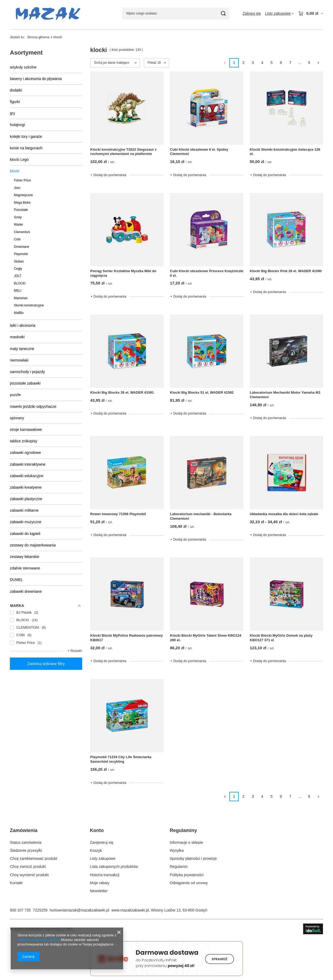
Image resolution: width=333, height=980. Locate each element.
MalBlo (19, 313)
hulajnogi (17, 125)
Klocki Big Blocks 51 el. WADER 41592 (202, 392)
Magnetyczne (23, 195)
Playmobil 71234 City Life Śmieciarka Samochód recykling (121, 759)
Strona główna (38, 37)
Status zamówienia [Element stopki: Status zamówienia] (26, 842)
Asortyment (26, 53)
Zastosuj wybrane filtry (46, 664)
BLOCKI (20, 283)
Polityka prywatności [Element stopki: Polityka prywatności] (187, 875)
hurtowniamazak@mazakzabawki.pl (79, 910)
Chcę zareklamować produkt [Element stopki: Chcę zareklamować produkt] (34, 859)
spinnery (17, 418)
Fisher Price (22, 180)
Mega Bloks (22, 203)
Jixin (17, 188)
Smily (18, 217)
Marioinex (21, 298)
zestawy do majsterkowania (33, 545)
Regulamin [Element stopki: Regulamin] (179, 867)
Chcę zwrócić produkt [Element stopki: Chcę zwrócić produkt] (28, 867)
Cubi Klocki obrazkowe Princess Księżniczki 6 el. (207, 273)
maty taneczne (22, 349)
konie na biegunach (26, 148)
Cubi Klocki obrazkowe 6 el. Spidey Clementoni (199, 152)
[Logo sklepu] (48, 14)
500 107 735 (20, 910)
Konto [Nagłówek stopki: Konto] (97, 830)
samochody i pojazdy (27, 372)
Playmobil (21, 254)
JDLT (18, 276)
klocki (15, 171)
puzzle (15, 395)
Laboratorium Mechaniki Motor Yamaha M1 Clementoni (285, 395)
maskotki (17, 337)
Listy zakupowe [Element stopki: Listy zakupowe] (103, 859)
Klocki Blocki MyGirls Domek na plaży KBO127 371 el (281, 638)
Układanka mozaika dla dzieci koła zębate (284, 514)
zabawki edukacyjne (27, 476)
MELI (18, 291)
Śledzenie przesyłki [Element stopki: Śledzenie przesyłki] (26, 850)
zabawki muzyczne (26, 522)
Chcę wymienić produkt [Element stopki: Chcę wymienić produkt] (29, 875)
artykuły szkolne (23, 67)
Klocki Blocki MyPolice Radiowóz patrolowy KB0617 (126, 638)
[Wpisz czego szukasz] (176, 14)
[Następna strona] (318, 63)
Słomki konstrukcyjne (29, 305)
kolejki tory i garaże (26, 136)
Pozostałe (21, 210)
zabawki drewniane (26, 591)
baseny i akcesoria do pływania (36, 79)
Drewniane (22, 247)
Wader (19, 225)
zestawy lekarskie (25, 557)
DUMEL (16, 580)
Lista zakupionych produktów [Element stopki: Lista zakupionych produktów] (114, 867)
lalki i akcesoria (23, 325)
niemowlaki (19, 360)
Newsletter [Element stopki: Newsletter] (99, 891)
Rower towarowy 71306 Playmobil (118, 514)
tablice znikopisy (24, 441)
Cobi (17, 239)
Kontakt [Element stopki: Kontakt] (16, 883)
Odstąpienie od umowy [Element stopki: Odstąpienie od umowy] (189, 883)
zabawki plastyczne (26, 499)
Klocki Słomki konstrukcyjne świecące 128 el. (285, 152)
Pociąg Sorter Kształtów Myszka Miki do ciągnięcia (123, 273)
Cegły (18, 269)
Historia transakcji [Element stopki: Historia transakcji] (105, 875)
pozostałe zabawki (25, 383)
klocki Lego (19, 159)
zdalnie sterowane (25, 568)
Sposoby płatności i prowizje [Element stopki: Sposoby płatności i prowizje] (193, 859)
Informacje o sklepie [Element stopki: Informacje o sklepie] (186, 842)
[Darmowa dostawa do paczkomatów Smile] (166, 975)
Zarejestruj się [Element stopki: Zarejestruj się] (102, 842)
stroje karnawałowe (26, 430)
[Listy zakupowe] (279, 13)
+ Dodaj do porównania (108, 175)
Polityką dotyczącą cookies (38, 940)
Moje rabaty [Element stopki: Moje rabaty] (100, 883)
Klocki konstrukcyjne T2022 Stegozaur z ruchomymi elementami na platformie (123, 152)
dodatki (16, 90)
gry (12, 113)
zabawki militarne (24, 510)
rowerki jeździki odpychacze (33, 407)
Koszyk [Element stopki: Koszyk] (96, 850)
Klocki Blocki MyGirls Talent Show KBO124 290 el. (206, 638)
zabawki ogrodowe (25, 453)
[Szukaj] (223, 14)
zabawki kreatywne (26, 487)
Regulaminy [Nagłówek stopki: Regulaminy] (183, 830)
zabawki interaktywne (28, 464)
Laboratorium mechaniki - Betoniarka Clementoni (201, 516)
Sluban (19, 261)
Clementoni (22, 232)
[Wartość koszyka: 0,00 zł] (311, 13)
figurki (15, 102)
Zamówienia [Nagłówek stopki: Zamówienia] (24, 830)
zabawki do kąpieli (25, 534)
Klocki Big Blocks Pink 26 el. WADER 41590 (286, 271)
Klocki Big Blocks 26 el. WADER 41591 (122, 392)
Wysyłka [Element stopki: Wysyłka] (177, 850)
